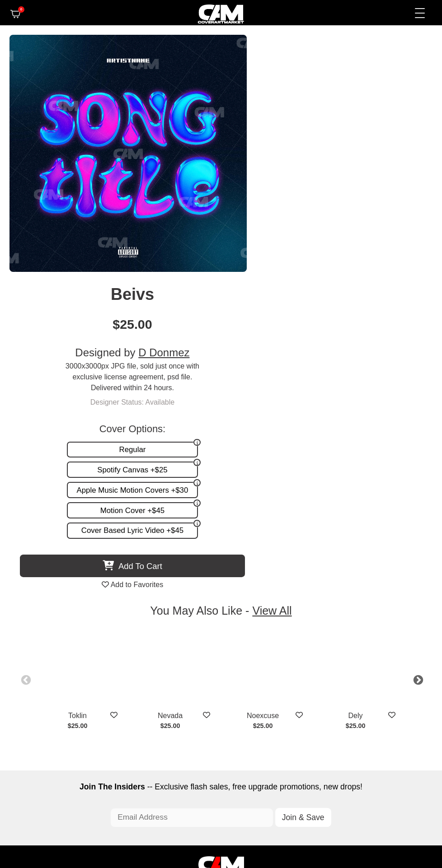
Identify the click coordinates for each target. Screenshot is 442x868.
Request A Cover (150, 689)
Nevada (175, 468)
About (309, 670)
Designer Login (189, 822)
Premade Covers (150, 670)
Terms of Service (250, 822)
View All (273, 364)
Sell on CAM (299, 698)
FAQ (311, 679)
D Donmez (360, 111)
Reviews (305, 689)
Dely (360, 468)
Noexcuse (268, 468)
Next (412, 432)
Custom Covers (148, 679)
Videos (134, 708)
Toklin (82, 468)
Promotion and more (156, 698)
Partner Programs (290, 708)
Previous (30, 432)
